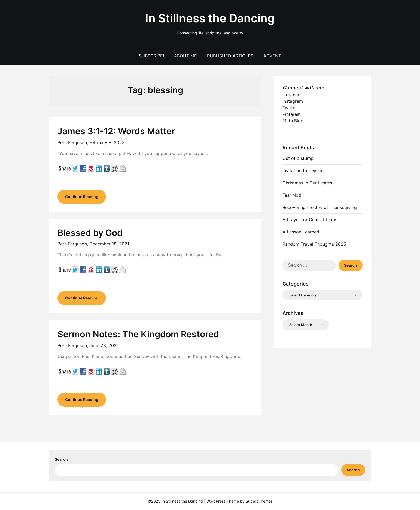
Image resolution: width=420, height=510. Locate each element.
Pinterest (292, 114)
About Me (185, 56)
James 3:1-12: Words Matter (116, 131)
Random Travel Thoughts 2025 (314, 244)
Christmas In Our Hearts (307, 183)
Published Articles (230, 56)
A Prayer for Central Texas (310, 220)
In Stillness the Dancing (210, 18)
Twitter (290, 108)
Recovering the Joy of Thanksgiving (320, 207)
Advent (272, 56)
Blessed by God (90, 233)
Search (61, 459)
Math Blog (293, 121)
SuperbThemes (259, 501)
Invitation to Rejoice (303, 171)
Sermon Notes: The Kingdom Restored (138, 334)
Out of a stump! (299, 158)
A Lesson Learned (301, 232)
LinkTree (291, 94)
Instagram (293, 101)
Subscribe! (151, 56)
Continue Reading (82, 197)
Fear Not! (292, 195)
